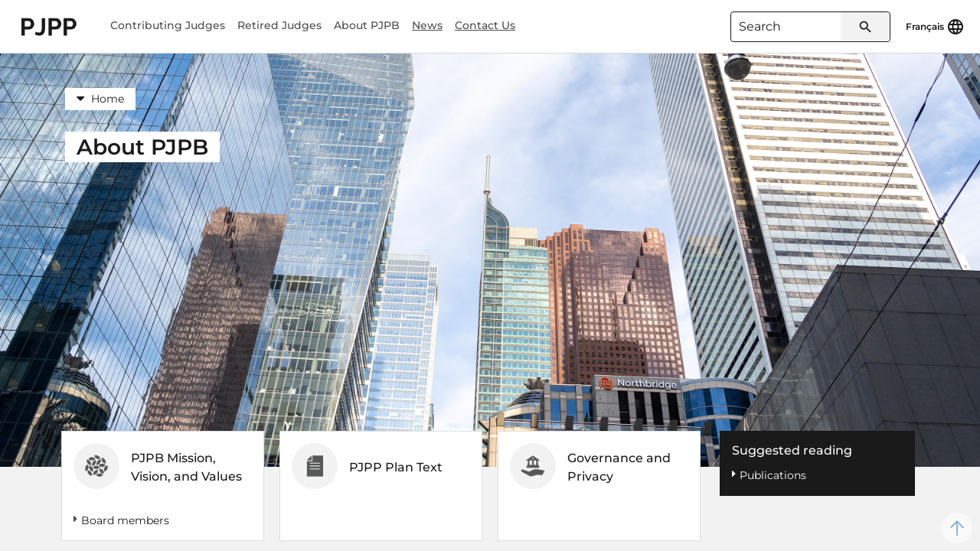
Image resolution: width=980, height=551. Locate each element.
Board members (125, 520)
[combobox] (810, 27)
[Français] (935, 27)
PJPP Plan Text (396, 467)
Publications (773, 475)
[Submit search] (865, 27)
